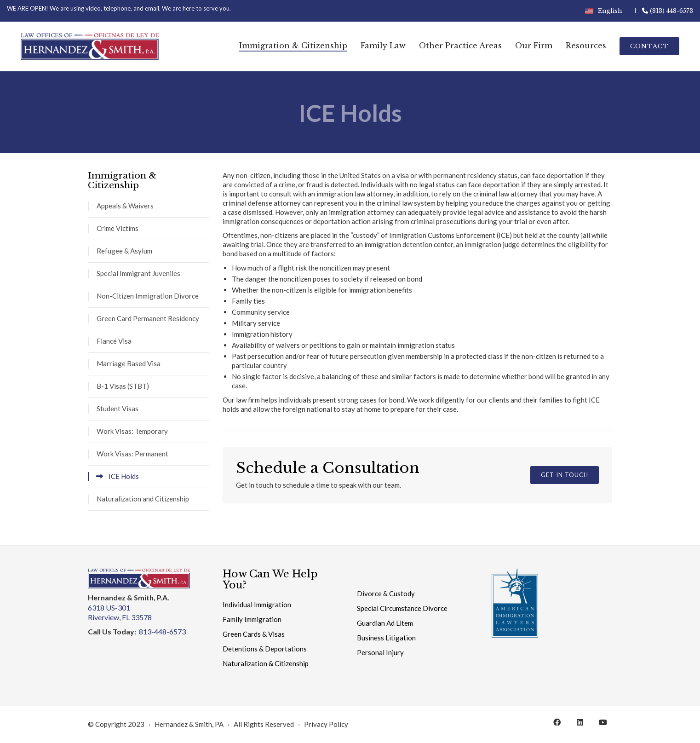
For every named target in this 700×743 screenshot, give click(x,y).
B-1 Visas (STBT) (123, 386)
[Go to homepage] (90, 46)
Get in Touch (565, 475)
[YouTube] (603, 722)
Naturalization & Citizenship (266, 663)
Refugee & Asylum (124, 251)
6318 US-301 (109, 608)
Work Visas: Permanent (132, 454)
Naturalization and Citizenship (143, 499)
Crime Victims (118, 228)
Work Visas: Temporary (132, 431)
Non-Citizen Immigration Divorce (148, 296)
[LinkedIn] (580, 722)
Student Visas (118, 409)
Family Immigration (252, 619)
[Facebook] (557, 722)
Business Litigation (386, 638)
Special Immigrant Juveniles (138, 273)
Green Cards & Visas (254, 634)
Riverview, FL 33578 (120, 617)
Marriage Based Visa (129, 363)
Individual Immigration (257, 605)
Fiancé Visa (114, 341)
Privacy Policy (326, 724)
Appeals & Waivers (125, 206)
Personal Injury (380, 652)
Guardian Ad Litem (385, 623)
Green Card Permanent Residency (148, 318)
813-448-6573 (162, 631)
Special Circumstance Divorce (402, 608)
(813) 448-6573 (668, 11)
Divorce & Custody (386, 593)
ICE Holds (124, 476)
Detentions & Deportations (265, 649)
